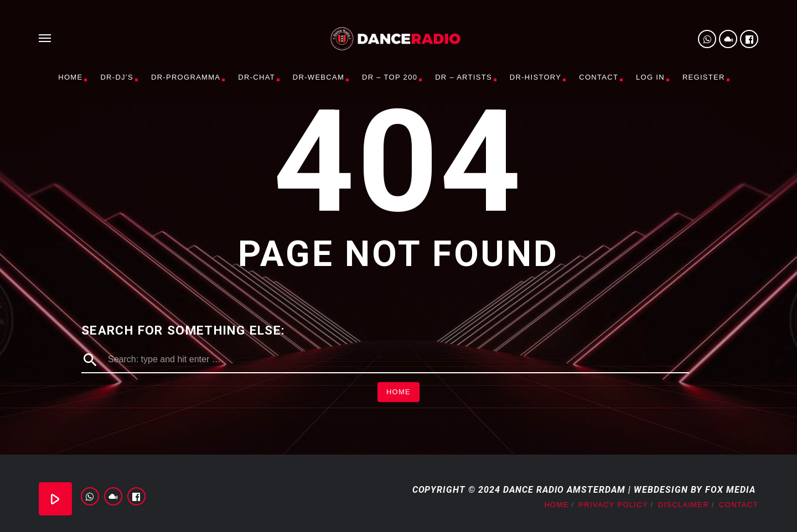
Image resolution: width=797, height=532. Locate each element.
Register (704, 77)
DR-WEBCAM (319, 77)
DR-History (535, 77)
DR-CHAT (257, 77)
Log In (650, 77)
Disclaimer (684, 505)
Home (70, 77)
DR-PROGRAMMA (186, 77)
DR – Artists (464, 77)
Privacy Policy (614, 505)
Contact (599, 77)
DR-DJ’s (117, 77)
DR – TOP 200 (390, 77)
